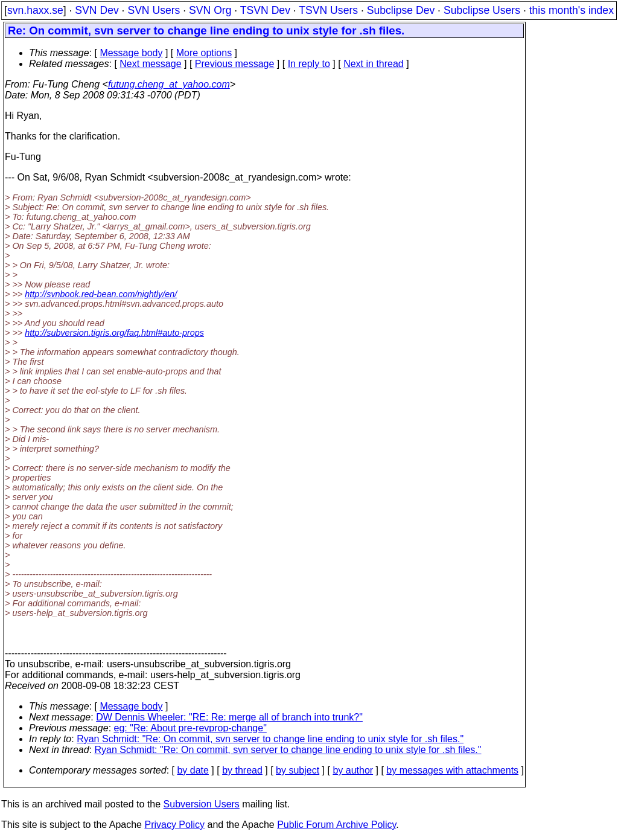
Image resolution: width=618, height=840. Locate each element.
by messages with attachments (452, 770)
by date (193, 770)
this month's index (572, 10)
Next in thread (374, 64)
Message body (131, 53)
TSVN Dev (265, 10)
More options (204, 53)
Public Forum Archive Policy (336, 825)
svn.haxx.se (35, 10)
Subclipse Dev (401, 10)
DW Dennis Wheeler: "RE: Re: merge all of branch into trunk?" (229, 717)
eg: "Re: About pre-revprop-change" (190, 728)
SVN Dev (97, 10)
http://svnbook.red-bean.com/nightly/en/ (101, 294)
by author (353, 770)
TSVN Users (328, 10)
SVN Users (154, 10)
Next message (150, 64)
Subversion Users (202, 804)
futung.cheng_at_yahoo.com (169, 84)
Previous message (235, 64)
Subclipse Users (482, 10)
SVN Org (210, 10)
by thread (242, 770)
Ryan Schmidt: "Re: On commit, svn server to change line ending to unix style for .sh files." (270, 739)
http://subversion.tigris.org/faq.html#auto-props (114, 333)
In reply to (309, 64)
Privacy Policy (174, 825)
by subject (298, 770)
